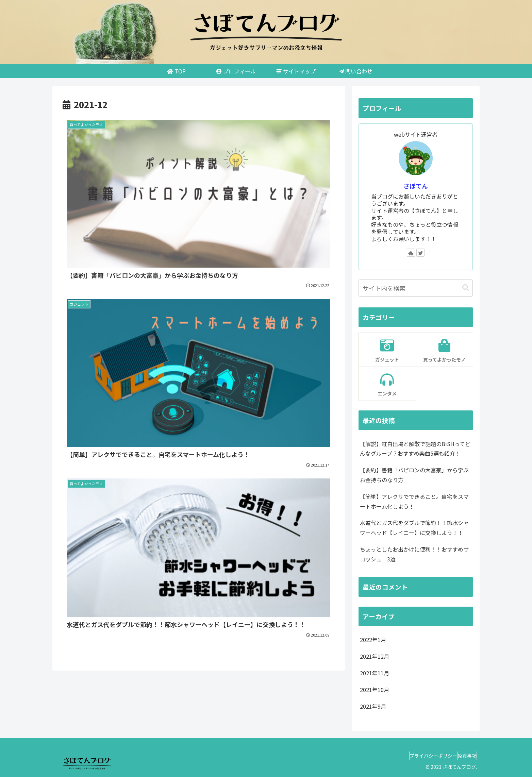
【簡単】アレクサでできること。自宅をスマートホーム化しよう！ (414, 501)
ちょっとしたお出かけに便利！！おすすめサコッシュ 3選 (414, 554)
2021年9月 (373, 706)
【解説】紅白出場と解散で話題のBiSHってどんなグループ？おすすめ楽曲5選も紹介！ (415, 449)
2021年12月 (375, 656)
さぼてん (416, 186)
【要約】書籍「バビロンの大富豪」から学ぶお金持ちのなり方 (414, 475)
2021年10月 (375, 690)
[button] (466, 288)
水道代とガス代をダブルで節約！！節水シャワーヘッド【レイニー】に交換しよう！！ (414, 528)
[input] (416, 288)
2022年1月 (373, 640)
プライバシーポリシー (423, 756)
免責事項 (464, 756)
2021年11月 (375, 673)
